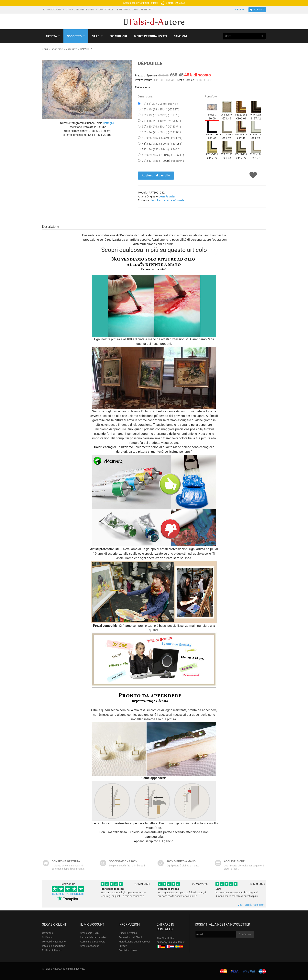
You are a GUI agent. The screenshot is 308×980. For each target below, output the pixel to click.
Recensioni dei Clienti (131, 937)
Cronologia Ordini (90, 933)
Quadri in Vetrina (128, 933)
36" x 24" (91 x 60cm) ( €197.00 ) (161, 132)
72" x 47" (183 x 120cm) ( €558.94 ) (163, 161)
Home (45, 49)
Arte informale (176, 200)
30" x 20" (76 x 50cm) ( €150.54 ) (161, 126)
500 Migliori (118, 36)
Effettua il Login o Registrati (135, 10)
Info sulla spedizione (54, 946)
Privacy (123, 946)
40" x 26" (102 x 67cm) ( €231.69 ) (162, 138)
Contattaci (106, 10)
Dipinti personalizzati (150, 36)
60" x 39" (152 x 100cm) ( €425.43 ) (163, 155)
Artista (53, 36)
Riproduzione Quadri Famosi (134, 941)
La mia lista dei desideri (80, 10)
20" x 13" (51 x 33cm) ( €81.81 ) (161, 115)
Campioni (180, 36)
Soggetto (76, 36)
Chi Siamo (48, 937)
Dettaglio (108, 123)
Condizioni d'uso (128, 950)
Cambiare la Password (93, 941)
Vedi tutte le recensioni (251, 905)
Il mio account (53, 10)
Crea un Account (89, 946)
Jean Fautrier (167, 196)
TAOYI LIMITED (165, 937)
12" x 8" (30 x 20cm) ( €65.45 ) (160, 104)
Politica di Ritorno (52, 950)
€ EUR (240, 10)
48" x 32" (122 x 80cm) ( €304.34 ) (162, 143)
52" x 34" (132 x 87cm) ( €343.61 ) (162, 149)
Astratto (72, 49)
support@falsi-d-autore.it (171, 942)
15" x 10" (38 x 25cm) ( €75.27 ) (161, 109)
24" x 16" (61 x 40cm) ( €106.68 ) (161, 121)
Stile (97, 36)
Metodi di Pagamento (54, 941)
